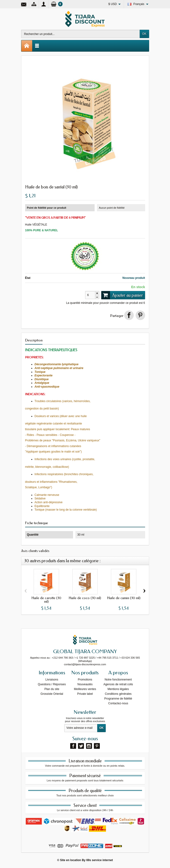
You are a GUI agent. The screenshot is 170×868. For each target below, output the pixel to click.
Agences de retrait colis (118, 684)
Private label (85, 694)
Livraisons (52, 680)
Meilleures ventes (85, 689)
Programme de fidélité (118, 699)
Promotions (85, 680)
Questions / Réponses (52, 684)
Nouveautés (85, 684)
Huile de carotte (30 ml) (46, 600)
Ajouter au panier (122, 295)
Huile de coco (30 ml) (85, 598)
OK (144, 34)
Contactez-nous (118, 703)
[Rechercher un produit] (80, 34)
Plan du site (52, 689)
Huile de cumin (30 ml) (124, 598)
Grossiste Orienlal (52, 694)
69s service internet (100, 860)
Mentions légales (118, 689)
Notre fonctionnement (118, 680)
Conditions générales (118, 694)
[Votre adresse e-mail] (81, 728)
